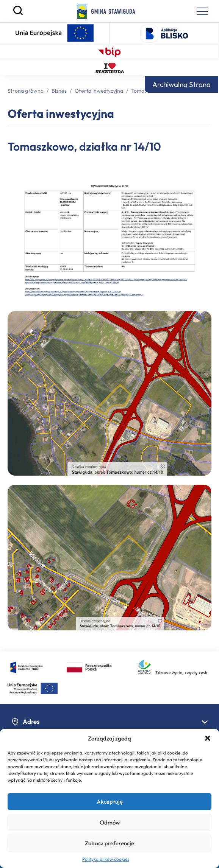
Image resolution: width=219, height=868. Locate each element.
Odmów (110, 822)
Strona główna (26, 91)
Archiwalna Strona (181, 84)
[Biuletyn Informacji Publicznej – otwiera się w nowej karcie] (109, 52)
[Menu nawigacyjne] (202, 11)
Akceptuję (110, 802)
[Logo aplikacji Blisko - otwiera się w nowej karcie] (164, 34)
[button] (208, 738)
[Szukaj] (18, 13)
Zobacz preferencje (109, 843)
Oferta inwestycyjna (99, 91)
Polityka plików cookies (106, 859)
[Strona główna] (106, 11)
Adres (109, 721)
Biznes (59, 91)
